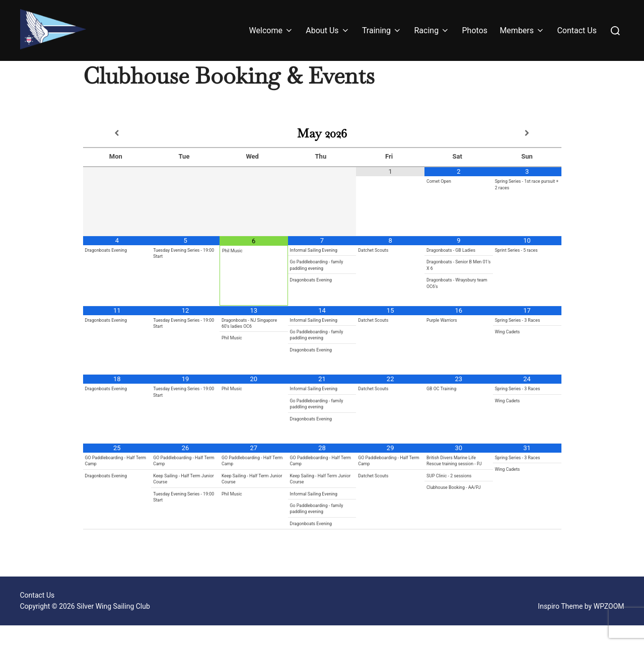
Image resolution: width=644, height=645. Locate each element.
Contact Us (577, 30)
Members (522, 30)
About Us (328, 30)
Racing (432, 30)
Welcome (271, 30)
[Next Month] (527, 153)
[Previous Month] (117, 153)
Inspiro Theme (560, 626)
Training (382, 30)
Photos (475, 30)
